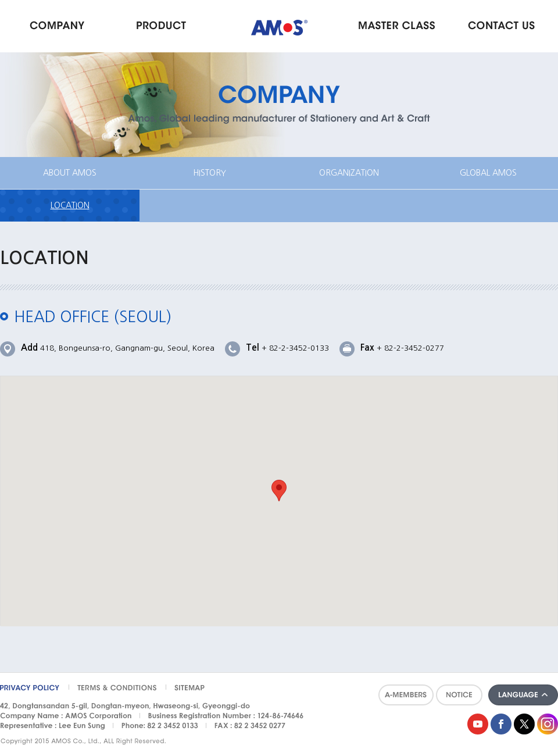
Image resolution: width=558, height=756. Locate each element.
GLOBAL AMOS (488, 173)
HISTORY (210, 173)
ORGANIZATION (349, 173)
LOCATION (70, 205)
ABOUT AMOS (70, 173)
